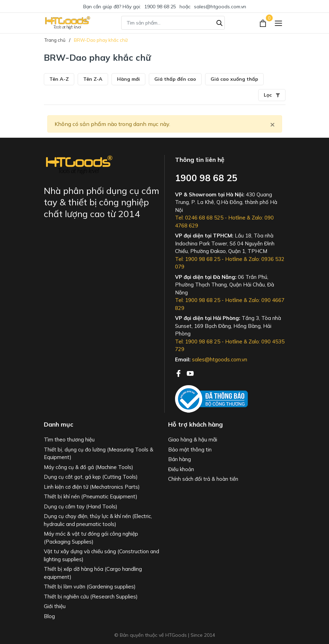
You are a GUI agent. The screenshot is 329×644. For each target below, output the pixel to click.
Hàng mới (128, 79)
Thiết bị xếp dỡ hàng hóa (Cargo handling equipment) (93, 573)
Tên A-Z (59, 79)
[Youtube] (190, 373)
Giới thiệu (55, 606)
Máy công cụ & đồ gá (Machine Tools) (89, 467)
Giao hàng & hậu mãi (193, 440)
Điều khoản (181, 469)
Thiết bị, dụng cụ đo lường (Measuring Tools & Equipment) (99, 453)
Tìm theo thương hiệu (69, 440)
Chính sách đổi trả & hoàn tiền (203, 479)
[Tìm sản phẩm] (173, 23)
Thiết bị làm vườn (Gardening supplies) (90, 587)
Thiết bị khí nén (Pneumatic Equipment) (91, 496)
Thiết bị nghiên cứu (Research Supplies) (91, 597)
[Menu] (278, 23)
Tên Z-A (93, 79)
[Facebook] (179, 373)
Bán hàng (180, 459)
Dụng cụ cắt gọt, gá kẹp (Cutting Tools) (91, 477)
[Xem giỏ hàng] (264, 23)
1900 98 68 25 (160, 7)
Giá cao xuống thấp (234, 79)
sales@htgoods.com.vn (220, 7)
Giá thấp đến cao (175, 79)
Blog (49, 616)
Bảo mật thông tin (190, 450)
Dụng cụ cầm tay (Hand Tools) (81, 506)
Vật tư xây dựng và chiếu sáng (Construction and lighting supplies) (101, 555)
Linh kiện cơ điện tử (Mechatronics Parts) (92, 487)
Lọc (272, 95)
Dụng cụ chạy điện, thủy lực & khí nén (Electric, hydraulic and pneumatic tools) (98, 520)
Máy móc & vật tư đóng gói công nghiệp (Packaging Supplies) (91, 538)
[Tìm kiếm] (220, 22)
